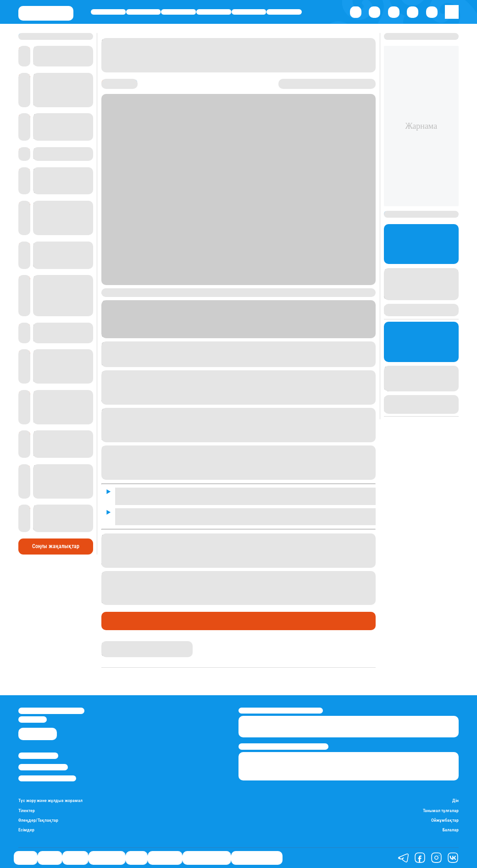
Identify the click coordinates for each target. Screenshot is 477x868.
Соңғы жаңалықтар (56, 546)
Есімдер (26, 830)
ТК (281, 327)
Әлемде (179, 12)
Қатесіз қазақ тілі (207, 858)
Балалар (451, 830)
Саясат (108, 12)
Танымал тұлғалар (441, 810)
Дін (455, 800)
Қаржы (144, 12)
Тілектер (27, 810)
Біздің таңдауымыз (257, 858)
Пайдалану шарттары (47, 778)
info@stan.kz (33, 719)
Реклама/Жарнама (43, 767)
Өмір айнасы (214, 12)
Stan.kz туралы (38, 755)
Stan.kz (201, 327)
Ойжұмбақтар (445, 820)
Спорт (249, 12)
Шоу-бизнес (284, 12)
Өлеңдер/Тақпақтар (38, 820)
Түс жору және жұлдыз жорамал (50, 800)
